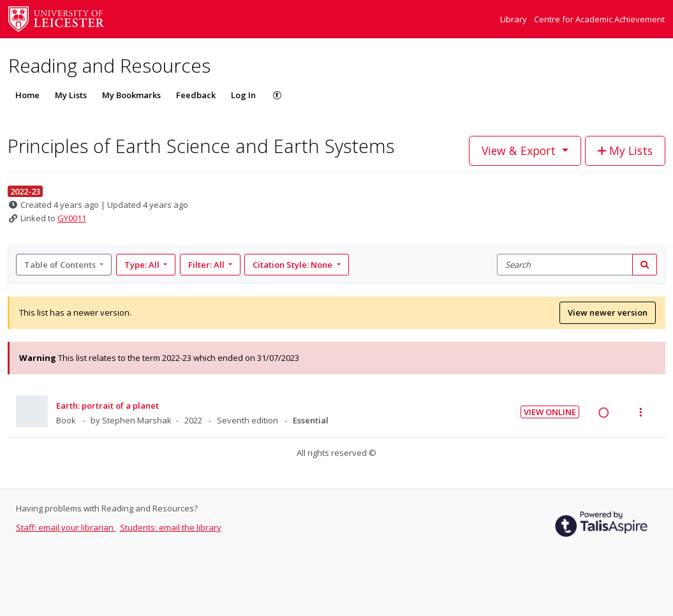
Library (514, 19)
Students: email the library (171, 527)
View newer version (608, 312)
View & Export (520, 150)
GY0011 (72, 218)
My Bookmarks (131, 95)
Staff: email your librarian (66, 527)
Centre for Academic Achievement (599, 19)
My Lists (71, 95)
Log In (243, 95)
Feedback (196, 95)
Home (27, 95)
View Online (550, 412)
